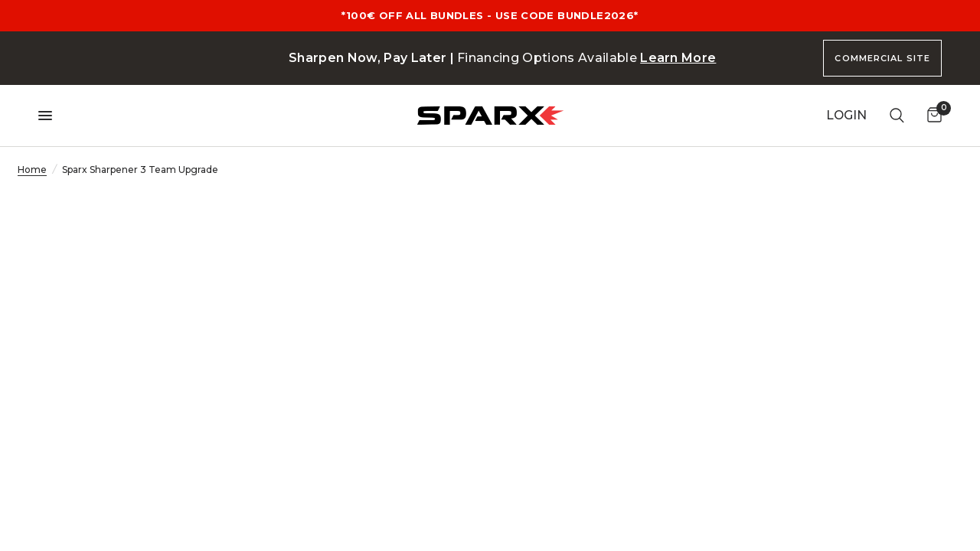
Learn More (678, 58)
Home (32, 170)
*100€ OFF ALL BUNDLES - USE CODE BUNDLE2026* (490, 15)
